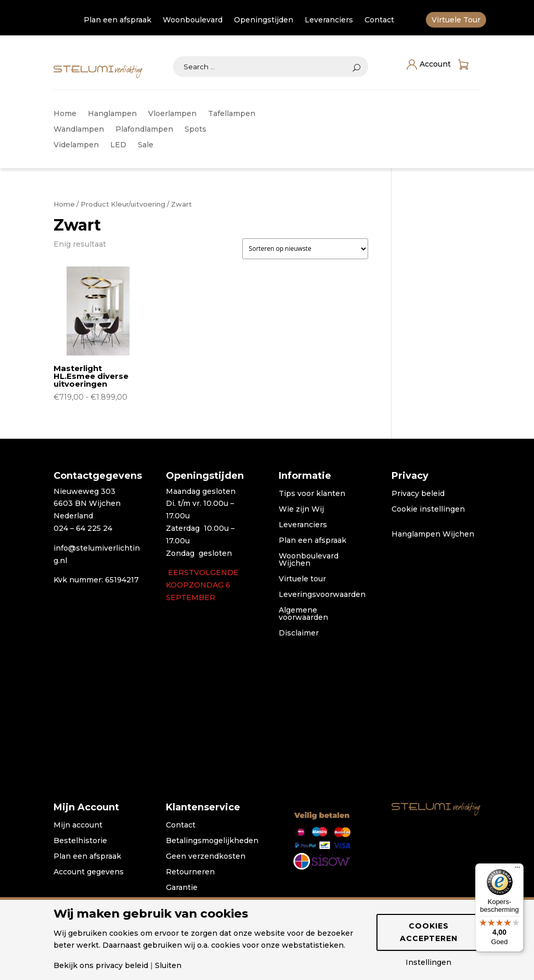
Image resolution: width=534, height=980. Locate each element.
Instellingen (428, 962)
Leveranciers (329, 20)
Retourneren (190, 872)
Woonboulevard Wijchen (309, 560)
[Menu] (517, 870)
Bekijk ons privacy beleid (101, 965)
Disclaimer (299, 633)
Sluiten (168, 965)
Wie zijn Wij (301, 510)
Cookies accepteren (429, 932)
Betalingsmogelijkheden (212, 841)
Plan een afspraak (118, 20)
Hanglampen (112, 114)
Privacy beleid (418, 494)
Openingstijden (264, 20)
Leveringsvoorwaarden (322, 595)
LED (118, 145)
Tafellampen (232, 114)
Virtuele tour (302, 579)
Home (65, 114)
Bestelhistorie (80, 841)
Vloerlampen (172, 114)
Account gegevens (89, 872)
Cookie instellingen (428, 510)
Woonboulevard (193, 20)
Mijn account (78, 825)
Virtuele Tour (456, 20)
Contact (379, 20)
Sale (146, 145)
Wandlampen (79, 130)
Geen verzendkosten (206, 857)
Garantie (182, 888)
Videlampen (76, 145)
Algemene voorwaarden (303, 614)
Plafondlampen (144, 130)
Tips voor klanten (312, 494)
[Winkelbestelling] (305, 249)
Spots (196, 130)
